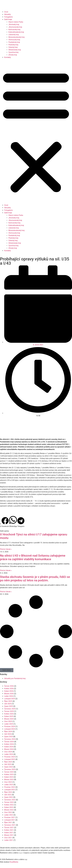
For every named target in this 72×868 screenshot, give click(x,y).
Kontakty (8, 57)
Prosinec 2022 (10, 787)
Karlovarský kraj (14, 30)
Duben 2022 (9, 807)
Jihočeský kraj (14, 24)
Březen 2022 (9, 810)
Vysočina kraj (13, 52)
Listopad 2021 (10, 820)
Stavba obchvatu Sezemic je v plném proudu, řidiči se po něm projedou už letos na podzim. (35, 579)
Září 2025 (8, 704)
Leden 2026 (9, 696)
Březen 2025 (9, 719)
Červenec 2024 (10, 739)
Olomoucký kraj (14, 40)
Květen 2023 (9, 774)
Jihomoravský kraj (15, 27)
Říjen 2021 (8, 822)
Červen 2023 (9, 772)
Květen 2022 (9, 805)
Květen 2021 (9, 830)
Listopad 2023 (10, 759)
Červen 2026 (9, 686)
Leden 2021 (9, 840)
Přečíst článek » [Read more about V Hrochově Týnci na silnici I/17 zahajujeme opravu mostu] (6, 549)
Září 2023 (8, 764)
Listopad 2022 (10, 790)
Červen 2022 (9, 802)
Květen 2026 (9, 689)
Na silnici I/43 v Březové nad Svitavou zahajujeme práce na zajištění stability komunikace (33, 557)
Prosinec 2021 (10, 817)
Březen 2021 (9, 835)
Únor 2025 (8, 721)
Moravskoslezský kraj (16, 37)
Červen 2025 (9, 711)
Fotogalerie (8, 17)
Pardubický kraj (14, 42)
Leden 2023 (9, 785)
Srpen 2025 (8, 706)
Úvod (6, 12)
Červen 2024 (9, 742)
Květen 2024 (9, 744)
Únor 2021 (8, 838)
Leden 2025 (9, 724)
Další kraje (8, 19)
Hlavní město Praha (16, 22)
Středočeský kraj (15, 50)
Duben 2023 (9, 777)
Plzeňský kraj (13, 45)
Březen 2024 (9, 749)
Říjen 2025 (8, 701)
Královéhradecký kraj (16, 32)
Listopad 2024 (10, 729)
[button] (36, 131)
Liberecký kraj (14, 35)
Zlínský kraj (13, 55)
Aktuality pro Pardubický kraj (15, 678)
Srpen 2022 (8, 797)
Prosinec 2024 (10, 726)
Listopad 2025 (10, 699)
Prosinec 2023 (10, 757)
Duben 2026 (9, 691)
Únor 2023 (8, 782)
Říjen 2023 (8, 762)
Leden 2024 (9, 754)
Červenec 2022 (10, 800)
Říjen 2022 (8, 792)
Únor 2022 (8, 812)
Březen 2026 (9, 694)
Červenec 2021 (10, 825)
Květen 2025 (9, 714)
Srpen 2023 (8, 767)
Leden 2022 (9, 815)
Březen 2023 (9, 780)
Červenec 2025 (10, 709)
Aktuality (7, 14)
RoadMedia (14, 862)
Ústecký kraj (13, 47)
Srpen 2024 (8, 737)
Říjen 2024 (8, 732)
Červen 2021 (9, 828)
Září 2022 (8, 795)
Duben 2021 (9, 833)
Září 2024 (8, 734)
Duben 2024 (9, 747)
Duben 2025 (9, 716)
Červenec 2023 (10, 769)
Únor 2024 (8, 752)
